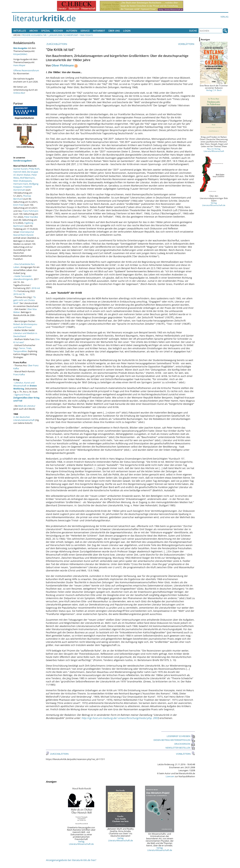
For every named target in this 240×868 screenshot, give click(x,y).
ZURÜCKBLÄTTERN (56, 44)
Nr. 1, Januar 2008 (53, 35)
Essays (89, 35)
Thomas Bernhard (22, 197)
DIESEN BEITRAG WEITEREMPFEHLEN (174, 740)
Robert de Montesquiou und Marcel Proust (25, 326)
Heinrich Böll (20, 172)
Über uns (114, 31)
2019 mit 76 (19, 294)
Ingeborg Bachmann (23, 224)
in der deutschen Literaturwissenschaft (24, 418)
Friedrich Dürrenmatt (23, 188)
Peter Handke (31, 217)
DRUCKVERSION (185, 744)
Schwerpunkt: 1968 (74, 35)
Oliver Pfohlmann (63, 65)
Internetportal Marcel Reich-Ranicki (24, 233)
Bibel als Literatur (27, 406)
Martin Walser (24, 175)
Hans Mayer (19, 65)
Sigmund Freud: (26, 398)
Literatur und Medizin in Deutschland (25, 335)
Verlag (224, 17)
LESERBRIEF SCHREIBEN (181, 736)
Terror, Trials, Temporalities (23, 350)
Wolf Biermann (27, 178)
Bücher (58, 31)
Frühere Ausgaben (32, 35)
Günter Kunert (20, 169)
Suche (193, 31)
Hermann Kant (21, 184)
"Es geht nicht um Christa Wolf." (25, 300)
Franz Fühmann (30, 211)
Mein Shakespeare (22, 181)
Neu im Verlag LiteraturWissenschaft (214, 150)
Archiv (34, 31)
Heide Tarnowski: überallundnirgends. (23, 278)
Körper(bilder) (20, 54)
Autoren (72, 31)
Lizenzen (170, 776)
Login (127, 31)
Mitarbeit (99, 31)
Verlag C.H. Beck (214, 90)
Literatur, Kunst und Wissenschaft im (25, 386)
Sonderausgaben (22, 161)
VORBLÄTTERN (187, 44)
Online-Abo (19, 93)
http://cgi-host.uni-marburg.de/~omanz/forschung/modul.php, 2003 (120, 718)
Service (85, 31)
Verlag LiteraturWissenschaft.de (81, 843)
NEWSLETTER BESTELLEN (180, 748)
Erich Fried (18, 205)
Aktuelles (20, 31)
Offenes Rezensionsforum (26, 70)
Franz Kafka (19, 374)
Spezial (46, 31)
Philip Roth (34, 169)
